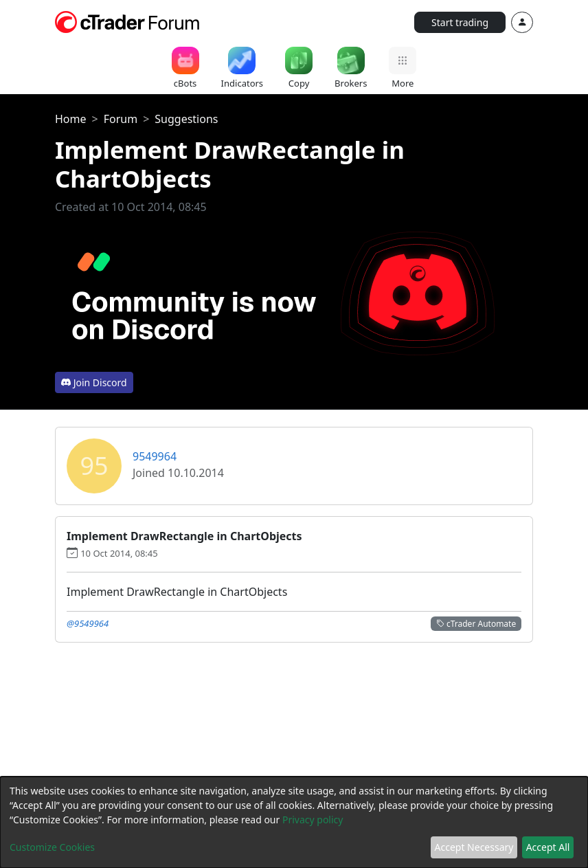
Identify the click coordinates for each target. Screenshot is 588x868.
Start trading (460, 22)
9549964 (155, 456)
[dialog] (294, 822)
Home (71, 119)
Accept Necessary (474, 847)
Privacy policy (313, 820)
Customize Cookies (52, 847)
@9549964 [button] (88, 623)
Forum (121, 119)
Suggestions (186, 119)
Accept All (548, 847)
